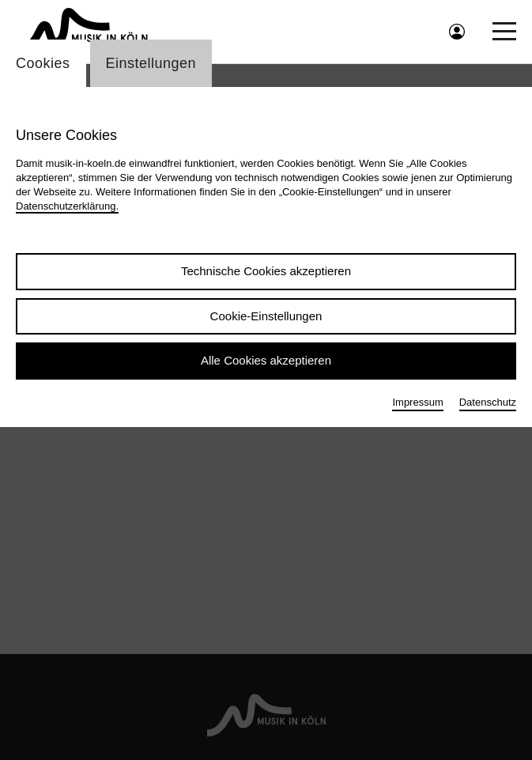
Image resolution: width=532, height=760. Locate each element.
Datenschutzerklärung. (67, 206)
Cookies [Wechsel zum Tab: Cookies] (43, 63)
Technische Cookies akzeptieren (266, 271)
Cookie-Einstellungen (266, 316)
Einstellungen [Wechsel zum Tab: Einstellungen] (151, 63)
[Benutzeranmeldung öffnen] (457, 32)
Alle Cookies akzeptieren (266, 360)
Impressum (417, 402)
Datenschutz (488, 402)
